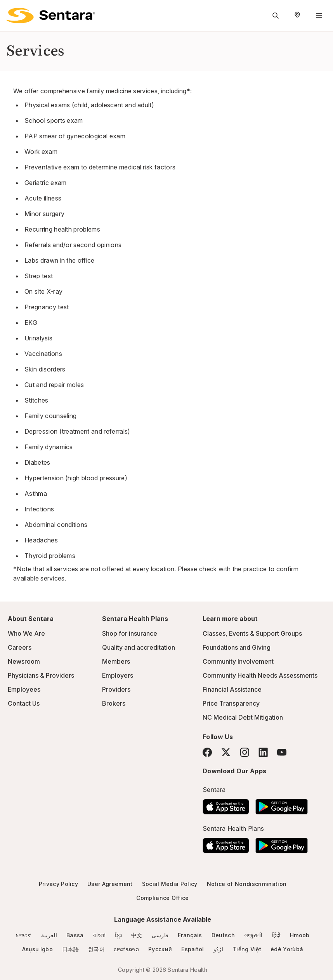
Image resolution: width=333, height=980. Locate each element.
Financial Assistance (232, 689)
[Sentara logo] (51, 16)
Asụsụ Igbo (37, 949)
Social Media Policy (170, 884)
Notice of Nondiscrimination (247, 884)
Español (193, 949)
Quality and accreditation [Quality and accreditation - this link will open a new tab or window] (139, 647)
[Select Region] (297, 16)
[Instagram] (245, 752)
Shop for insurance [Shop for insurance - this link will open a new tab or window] (130, 633)
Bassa (75, 935)
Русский (160, 949)
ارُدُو (218, 949)
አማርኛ (23, 935)
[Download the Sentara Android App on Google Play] (282, 804)
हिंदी (276, 935)
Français (190, 935)
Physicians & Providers (41, 675)
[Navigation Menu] (319, 16)
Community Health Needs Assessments (260, 675)
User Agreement (110, 884)
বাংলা (100, 935)
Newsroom (24, 661)
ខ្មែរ (118, 935)
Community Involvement (238, 661)
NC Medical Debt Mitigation (243, 717)
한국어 (96, 949)
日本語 (70, 949)
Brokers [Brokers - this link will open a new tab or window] (114, 703)
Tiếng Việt (247, 949)
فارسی (160, 935)
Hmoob (300, 935)
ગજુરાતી (253, 935)
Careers (20, 647)
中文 (137, 935)
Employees (24, 689)
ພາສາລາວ (127, 949)
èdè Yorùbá (287, 949)
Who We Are (26, 633)
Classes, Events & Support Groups (252, 633)
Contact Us (24, 703)
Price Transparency (231, 703)
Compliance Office (162, 898)
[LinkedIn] (263, 752)
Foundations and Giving (237, 647)
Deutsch (223, 935)
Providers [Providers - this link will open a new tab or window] (116, 689)
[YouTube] (282, 752)
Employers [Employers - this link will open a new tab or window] (118, 675)
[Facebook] (207, 752)
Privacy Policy (58, 884)
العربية (49, 935)
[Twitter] (226, 752)
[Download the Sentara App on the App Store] (226, 804)
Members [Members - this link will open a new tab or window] (116, 661)
